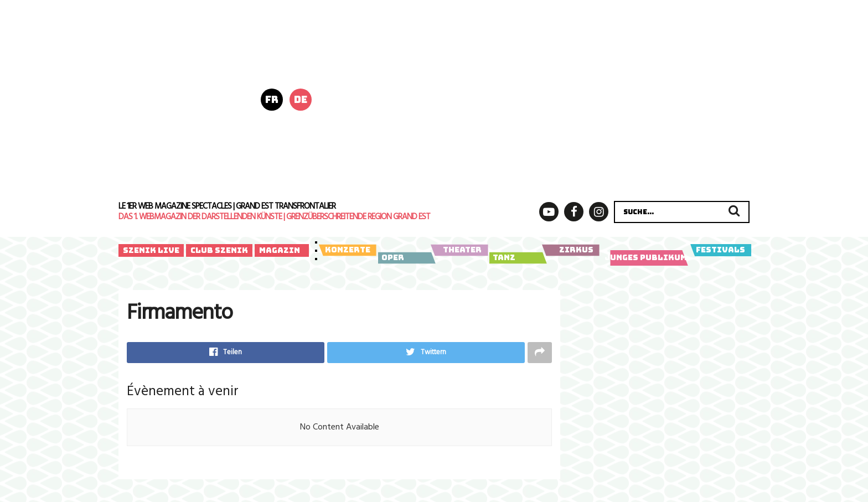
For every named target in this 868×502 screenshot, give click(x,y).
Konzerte (347, 250)
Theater (459, 250)
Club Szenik (219, 250)
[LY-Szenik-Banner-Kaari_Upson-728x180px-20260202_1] (549, 148)
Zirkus (570, 250)
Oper (405, 258)
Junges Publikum (646, 258)
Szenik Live (151, 250)
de (301, 99)
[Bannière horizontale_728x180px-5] (549, 49)
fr (272, 99)
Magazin (280, 250)
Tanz (516, 258)
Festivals (720, 250)
